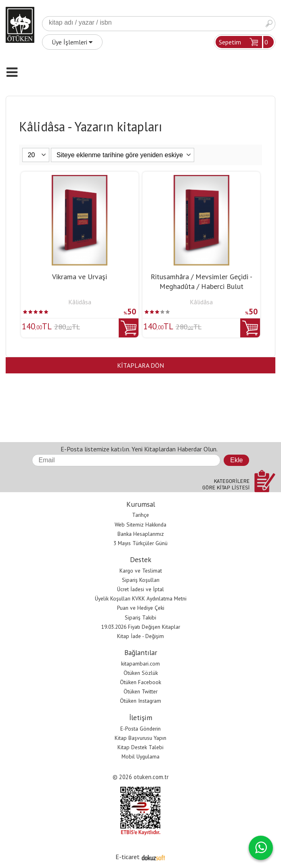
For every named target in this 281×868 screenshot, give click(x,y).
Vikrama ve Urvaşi (80, 277)
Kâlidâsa (80, 302)
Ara (269, 24)
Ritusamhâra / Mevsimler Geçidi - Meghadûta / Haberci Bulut (201, 281)
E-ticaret (128, 857)
